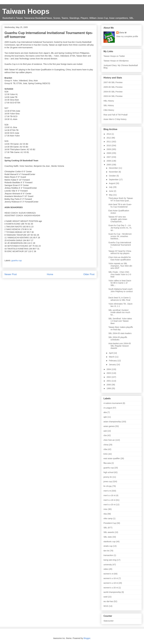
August (112, 183)
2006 (109, 161)
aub (105, 431)
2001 (109, 381)
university (108, 565)
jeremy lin (108, 477)
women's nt (108, 574)
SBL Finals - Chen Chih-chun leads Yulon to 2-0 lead (120, 274)
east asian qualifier (112, 458)
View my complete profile (127, 36)
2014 (109, 134)
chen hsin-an (109, 440)
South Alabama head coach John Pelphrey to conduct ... (121, 291)
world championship (112, 592)
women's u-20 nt (111, 588)
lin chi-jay (108, 486)
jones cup (108, 481)
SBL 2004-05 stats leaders (120, 333)
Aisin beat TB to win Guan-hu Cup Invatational (120, 206)
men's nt (107, 491)
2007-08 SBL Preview (113, 82)
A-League (108, 408)
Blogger (87, 638)
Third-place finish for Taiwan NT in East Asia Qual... (121, 199)
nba (105, 514)
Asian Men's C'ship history (115, 119)
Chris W (123, 33)
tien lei (106, 551)
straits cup (108, 546)
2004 (109, 369)
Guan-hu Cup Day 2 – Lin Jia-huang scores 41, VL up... (120, 228)
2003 (109, 373)
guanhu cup (17, 260)
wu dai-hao (108, 601)
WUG (106, 606)
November (114, 172)
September (114, 180)
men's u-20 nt (109, 505)
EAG (106, 454)
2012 (109, 138)
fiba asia (107, 463)
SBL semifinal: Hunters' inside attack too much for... (119, 313)
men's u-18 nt (109, 500)
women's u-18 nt (111, 583)
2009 (109, 149)
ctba (105, 449)
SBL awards (109, 532)
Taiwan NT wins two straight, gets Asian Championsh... (118, 219)
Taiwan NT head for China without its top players (120, 252)
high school (108, 472)
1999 (109, 388)
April (111, 353)
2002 (109, 377)
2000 (109, 385)
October (113, 176)
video (106, 569)
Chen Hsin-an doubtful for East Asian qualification (120, 258)
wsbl (105, 597)
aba (105, 412)
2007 (109, 157)
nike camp (108, 518)
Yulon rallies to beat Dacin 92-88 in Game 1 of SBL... (120, 283)
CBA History (109, 110)
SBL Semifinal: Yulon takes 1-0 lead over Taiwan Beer (120, 321)
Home (50, 274)
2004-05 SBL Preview (113, 92)
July (111, 187)
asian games (109, 426)
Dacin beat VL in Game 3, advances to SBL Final (120, 299)
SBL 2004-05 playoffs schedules (118, 338)
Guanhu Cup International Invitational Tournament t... (120, 245)
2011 (109, 142)
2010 (109, 146)
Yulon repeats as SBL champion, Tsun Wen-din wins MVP (120, 266)
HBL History (109, 101)
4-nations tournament (113, 403)
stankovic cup (109, 542)
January (113, 365)
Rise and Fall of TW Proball (115, 115)
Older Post (89, 274)
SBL (105, 528)
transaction (108, 555)
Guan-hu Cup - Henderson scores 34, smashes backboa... (120, 236)
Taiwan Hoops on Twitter (114, 56)
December (114, 168)
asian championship (112, 422)
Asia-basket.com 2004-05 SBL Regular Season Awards (120, 346)
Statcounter (109, 621)
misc (106, 509)
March (112, 357)
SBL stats (108, 537)
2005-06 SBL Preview (113, 87)
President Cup (110, 523)
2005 (109, 165)
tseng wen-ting (110, 560)
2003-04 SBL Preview (113, 96)
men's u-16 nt (109, 495)
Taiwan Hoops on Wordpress (116, 61)
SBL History (109, 105)
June (111, 191)
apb (105, 417)
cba (105, 435)
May (111, 195)
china (106, 445)
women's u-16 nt (111, 578)
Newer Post (11, 274)
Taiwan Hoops (26, 11)
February (113, 361)
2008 (109, 153)
